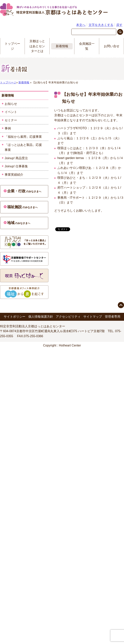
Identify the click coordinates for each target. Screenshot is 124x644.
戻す (119, 25)
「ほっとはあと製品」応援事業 (23, 147)
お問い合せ (112, 46)
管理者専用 (113, 317)
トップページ (12, 46)
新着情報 (62, 46)
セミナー (11, 120)
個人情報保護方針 (41, 317)
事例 (8, 128)
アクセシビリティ (68, 317)
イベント (11, 112)
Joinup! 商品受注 (16, 158)
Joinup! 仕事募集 (16, 166)
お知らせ (11, 104)
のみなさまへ (22, 191)
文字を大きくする (101, 25)
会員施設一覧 (87, 46)
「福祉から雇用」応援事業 (23, 137)
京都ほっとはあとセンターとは (37, 46)
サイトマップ (93, 317)
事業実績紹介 (14, 175)
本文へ (81, 25)
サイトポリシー (15, 317)
